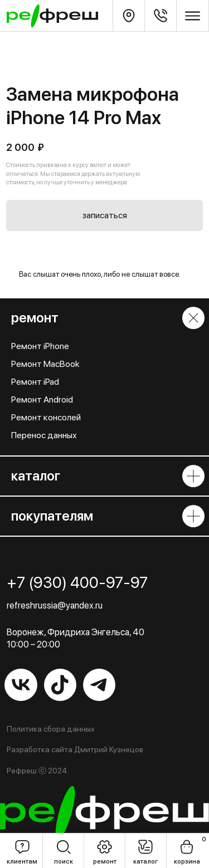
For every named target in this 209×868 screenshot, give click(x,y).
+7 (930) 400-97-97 (77, 582)
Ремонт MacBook (45, 364)
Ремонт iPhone (40, 346)
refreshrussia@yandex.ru (55, 605)
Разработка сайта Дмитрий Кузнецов (75, 749)
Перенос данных (44, 435)
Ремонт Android (42, 399)
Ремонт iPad (35, 382)
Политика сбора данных (51, 729)
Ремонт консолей (46, 417)
